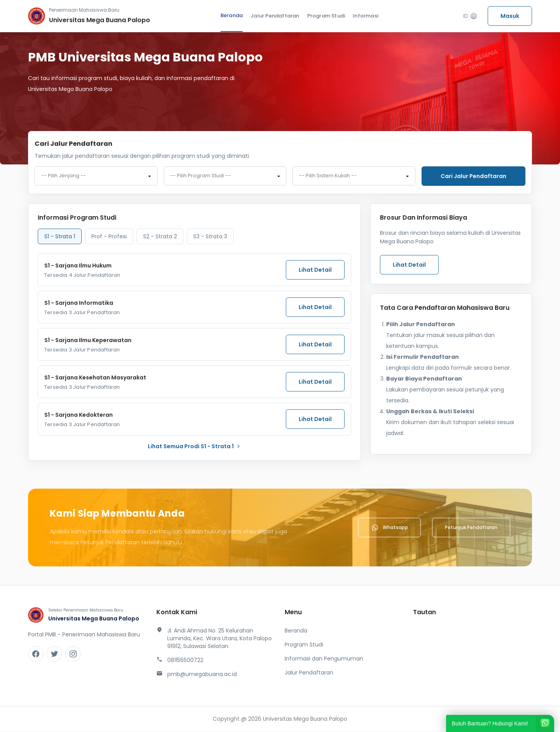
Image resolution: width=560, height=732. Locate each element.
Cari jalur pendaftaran (473, 176)
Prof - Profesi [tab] (109, 237)
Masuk (510, 16)
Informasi (366, 16)
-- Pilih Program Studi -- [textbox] (200, 176)
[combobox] (96, 176)
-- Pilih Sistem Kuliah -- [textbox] (328, 176)
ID (470, 16)
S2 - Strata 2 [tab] (160, 237)
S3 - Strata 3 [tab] (210, 237)
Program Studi (326, 16)
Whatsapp (389, 528)
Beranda (232, 15)
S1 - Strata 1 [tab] (60, 237)
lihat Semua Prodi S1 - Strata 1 (195, 447)
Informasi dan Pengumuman (324, 659)
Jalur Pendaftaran (275, 16)
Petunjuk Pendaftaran (471, 528)
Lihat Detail (315, 271)
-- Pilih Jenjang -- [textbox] (64, 176)
